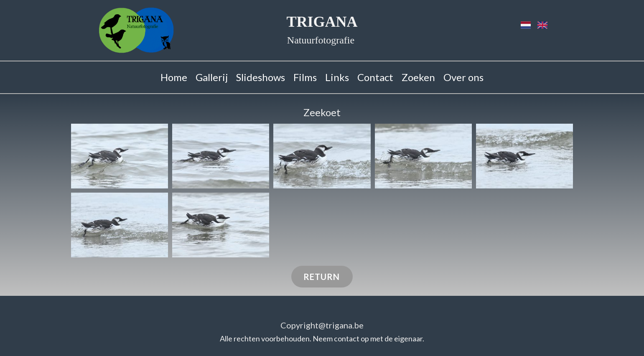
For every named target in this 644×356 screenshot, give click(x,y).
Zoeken (418, 77)
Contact (375, 77)
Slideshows (261, 77)
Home (174, 77)
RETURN (322, 277)
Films (305, 77)
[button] (120, 156)
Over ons (463, 77)
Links (337, 77)
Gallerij (212, 77)
